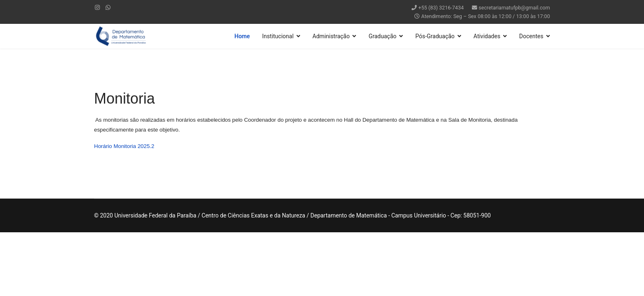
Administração (331, 36)
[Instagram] (97, 7)
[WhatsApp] (108, 7)
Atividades (487, 36)
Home (242, 36)
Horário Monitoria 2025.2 (124, 146)
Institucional (278, 36)
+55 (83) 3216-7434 (441, 8)
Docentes (531, 36)
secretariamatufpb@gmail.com (514, 8)
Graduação (382, 36)
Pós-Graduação (435, 36)
